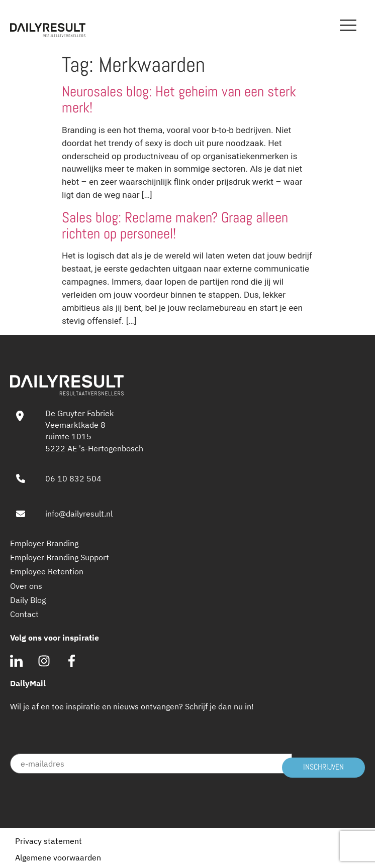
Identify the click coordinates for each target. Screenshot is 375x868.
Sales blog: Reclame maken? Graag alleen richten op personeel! (175, 225)
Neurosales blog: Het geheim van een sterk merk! (179, 99)
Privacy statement (49, 841)
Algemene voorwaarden (58, 857)
